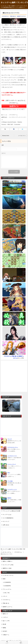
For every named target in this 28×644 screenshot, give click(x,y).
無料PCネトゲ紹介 (7, 568)
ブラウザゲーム (5, 16)
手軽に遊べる (13, 16)
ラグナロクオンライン (13, 447)
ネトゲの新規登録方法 (8, 518)
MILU (9, 473)
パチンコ (5, 596)
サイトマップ (6, 521)
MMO (4, 579)
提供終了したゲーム (21, 16)
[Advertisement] (14, 376)
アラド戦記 (10, 481)
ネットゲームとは (7, 514)
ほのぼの (5, 631)
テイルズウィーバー (12, 489)
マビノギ (10, 439)
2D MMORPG (8, 582)
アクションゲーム (7, 589)
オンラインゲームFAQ (8, 565)
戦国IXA (9, 498)
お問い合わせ (6, 525)
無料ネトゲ (5, 614)
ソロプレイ (5, 617)
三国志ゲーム (6, 635)
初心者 (4, 624)
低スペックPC (6, 621)
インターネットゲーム (8, 575)
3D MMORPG (8, 586)
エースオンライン (22, 136)
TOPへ (21, 642)
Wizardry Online (6, 136)
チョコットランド (12, 464)
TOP (14, 549)
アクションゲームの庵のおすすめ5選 (11, 511)
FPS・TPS (7, 593)
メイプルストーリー (12, 456)
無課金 (4, 628)
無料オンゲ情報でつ (8, 561)
